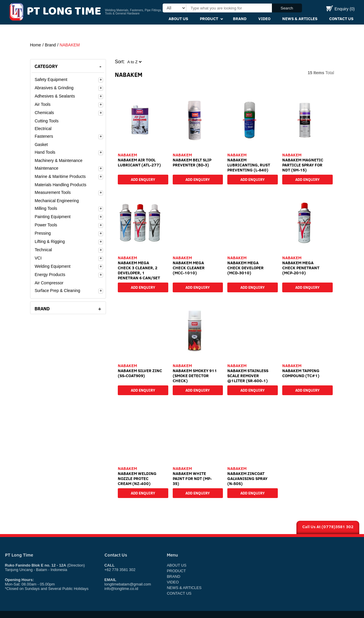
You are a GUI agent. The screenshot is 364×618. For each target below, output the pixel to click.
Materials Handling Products (60, 185)
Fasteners (44, 136)
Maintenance (46, 168)
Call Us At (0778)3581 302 (328, 527)
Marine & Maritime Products (60, 176)
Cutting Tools (46, 121)
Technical (43, 250)
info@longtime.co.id (121, 589)
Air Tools (42, 104)
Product (209, 19)
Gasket (41, 145)
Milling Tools (46, 208)
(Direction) (76, 565)
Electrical (43, 129)
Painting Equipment (52, 217)
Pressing (43, 233)
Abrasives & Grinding (54, 88)
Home (36, 45)
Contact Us (341, 19)
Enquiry (341, 9)
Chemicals (44, 113)
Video (264, 19)
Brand (240, 19)
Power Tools (46, 225)
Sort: (120, 62)
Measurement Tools (53, 192)
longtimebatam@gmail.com (128, 584)
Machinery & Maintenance (58, 160)
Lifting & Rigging (50, 241)
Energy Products (50, 275)
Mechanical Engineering (57, 201)
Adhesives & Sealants (55, 96)
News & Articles (300, 19)
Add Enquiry (143, 179)
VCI (38, 258)
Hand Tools (45, 152)
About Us (178, 19)
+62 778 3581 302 (120, 567)
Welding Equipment (52, 266)
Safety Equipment (51, 80)
